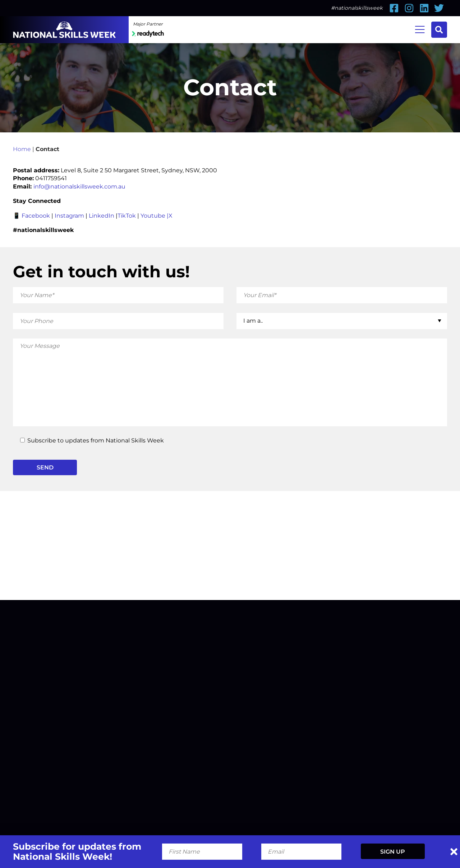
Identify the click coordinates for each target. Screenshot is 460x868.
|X (170, 215)
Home (22, 149)
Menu (420, 29)
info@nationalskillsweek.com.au (79, 186)
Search (439, 30)
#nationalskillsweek (357, 8)
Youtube (153, 215)
